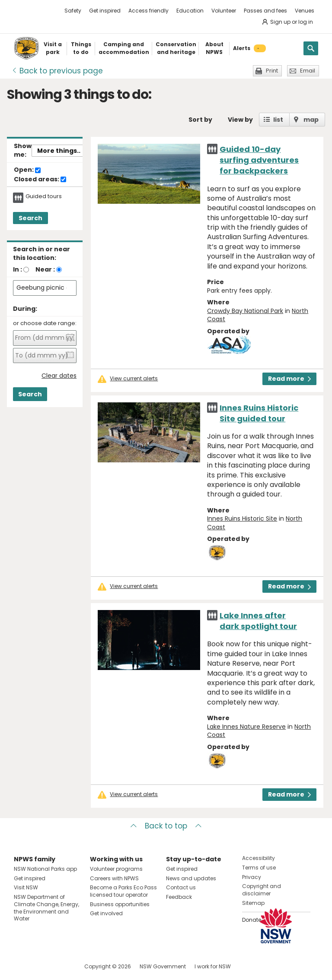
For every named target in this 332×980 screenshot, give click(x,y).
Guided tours (44, 196)
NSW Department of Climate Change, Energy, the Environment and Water (46, 908)
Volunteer (224, 11)
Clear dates (59, 376)
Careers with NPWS (114, 878)
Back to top (166, 826)
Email (308, 71)
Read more (289, 379)
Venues (305, 11)
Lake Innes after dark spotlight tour (258, 621)
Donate (252, 920)
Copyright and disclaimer (262, 890)
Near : (45, 269)
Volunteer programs (116, 869)
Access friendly (148, 11)
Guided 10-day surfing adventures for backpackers (259, 160)
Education (190, 11)
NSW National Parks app (45, 869)
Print (272, 71)
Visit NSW (26, 887)
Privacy (252, 877)
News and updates (191, 878)
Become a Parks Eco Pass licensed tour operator (123, 891)
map (311, 120)
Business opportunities (120, 904)
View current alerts (134, 379)
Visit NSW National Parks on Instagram (40, 966)
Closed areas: (40, 180)
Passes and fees (265, 11)
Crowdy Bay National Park (245, 311)
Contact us (181, 887)
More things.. (59, 151)
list (278, 120)
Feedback (179, 897)
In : (18, 269)
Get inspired (105, 11)
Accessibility (259, 858)
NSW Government (163, 966)
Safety (73, 11)
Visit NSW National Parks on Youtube (59, 966)
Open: (27, 170)
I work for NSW (213, 966)
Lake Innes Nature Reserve (246, 727)
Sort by (200, 120)
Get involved (106, 913)
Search (30, 218)
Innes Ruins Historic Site (242, 518)
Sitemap (253, 903)
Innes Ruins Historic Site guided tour (259, 413)
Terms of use (259, 868)
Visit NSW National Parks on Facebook (22, 966)
